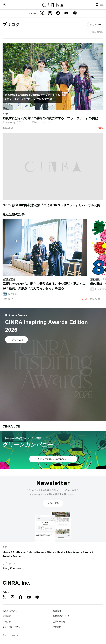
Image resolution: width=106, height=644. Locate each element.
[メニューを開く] (102, 5)
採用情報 (7, 616)
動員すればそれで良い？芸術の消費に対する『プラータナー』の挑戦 (50, 118)
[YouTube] (66, 14)
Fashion (18, 556)
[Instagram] (50, 14)
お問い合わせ (59, 622)
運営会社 (57, 611)
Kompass (16, 568)
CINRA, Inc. (16, 583)
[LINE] (75, 14)
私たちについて (10, 611)
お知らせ (7, 622)
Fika (5, 568)
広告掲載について (61, 616)
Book (60, 552)
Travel (6, 556)
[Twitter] (42, 14)
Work (88, 552)
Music (6, 552)
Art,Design (19, 552)
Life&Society (74, 552)
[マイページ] (4, 5)
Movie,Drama (36, 552)
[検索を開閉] (97, 5)
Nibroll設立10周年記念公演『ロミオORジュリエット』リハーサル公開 (51, 205)
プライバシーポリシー (13, 627)
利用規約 (57, 627)
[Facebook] (58, 14)
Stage (51, 552)
